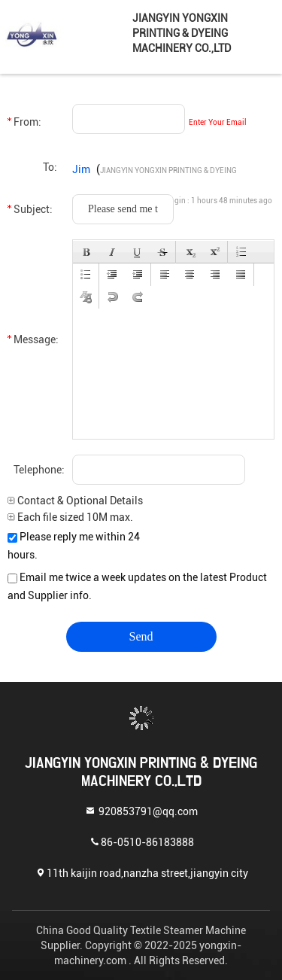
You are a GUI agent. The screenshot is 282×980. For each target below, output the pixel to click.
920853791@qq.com (141, 810)
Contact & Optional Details (75, 501)
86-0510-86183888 (141, 841)
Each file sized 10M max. (70, 517)
